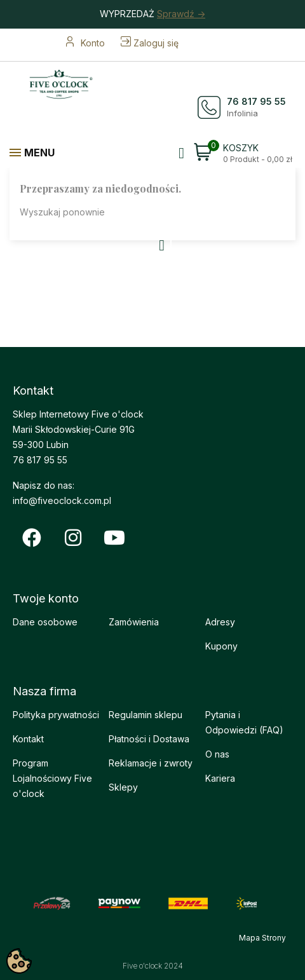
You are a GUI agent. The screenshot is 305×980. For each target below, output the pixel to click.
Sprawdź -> (181, 14)
